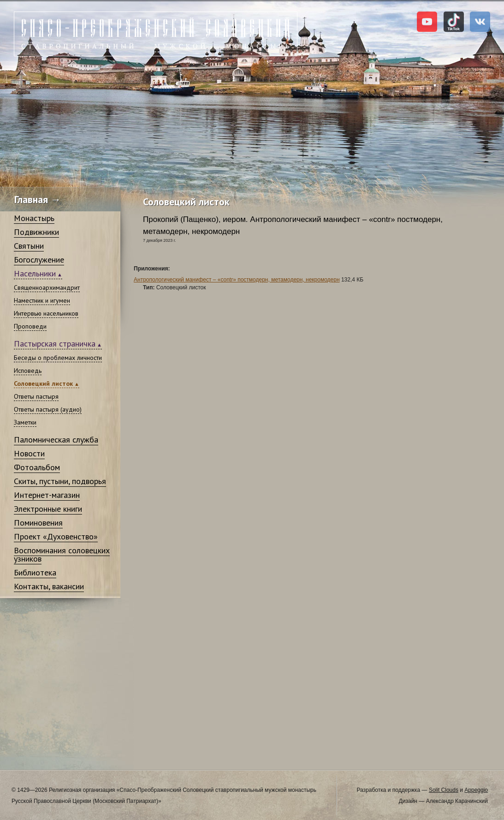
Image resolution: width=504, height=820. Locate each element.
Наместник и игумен (42, 300)
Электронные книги (48, 509)
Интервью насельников (46, 313)
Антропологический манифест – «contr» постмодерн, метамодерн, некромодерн (237, 280)
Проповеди (30, 326)
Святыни (29, 246)
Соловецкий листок (43, 383)
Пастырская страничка (55, 344)
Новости (29, 453)
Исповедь (28, 371)
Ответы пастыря (36, 396)
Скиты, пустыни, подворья (60, 481)
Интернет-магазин (47, 495)
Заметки (25, 422)
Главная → (38, 199)
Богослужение (39, 260)
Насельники (35, 273)
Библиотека (35, 572)
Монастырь (34, 218)
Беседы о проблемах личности (58, 358)
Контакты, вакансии (49, 586)
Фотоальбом (37, 467)
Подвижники (36, 232)
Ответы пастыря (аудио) (48, 409)
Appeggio (476, 790)
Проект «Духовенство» (56, 536)
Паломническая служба (56, 440)
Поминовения (38, 523)
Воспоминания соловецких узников (62, 554)
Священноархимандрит (47, 287)
